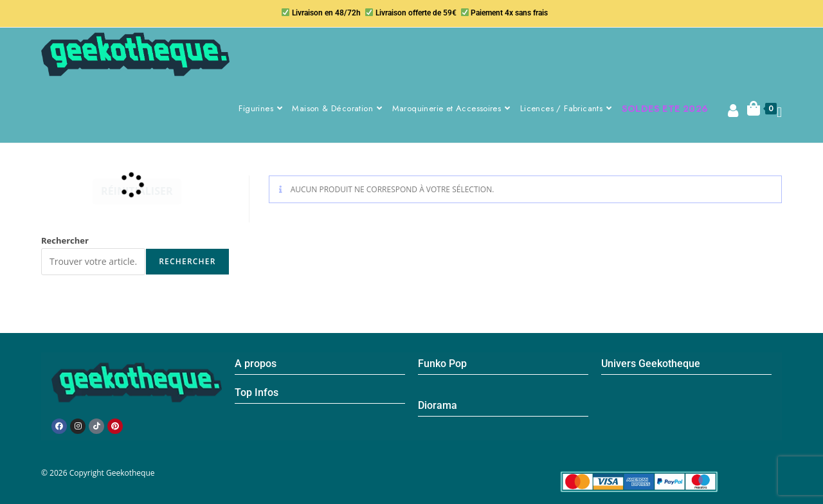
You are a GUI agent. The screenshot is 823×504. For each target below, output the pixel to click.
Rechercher (65, 240)
